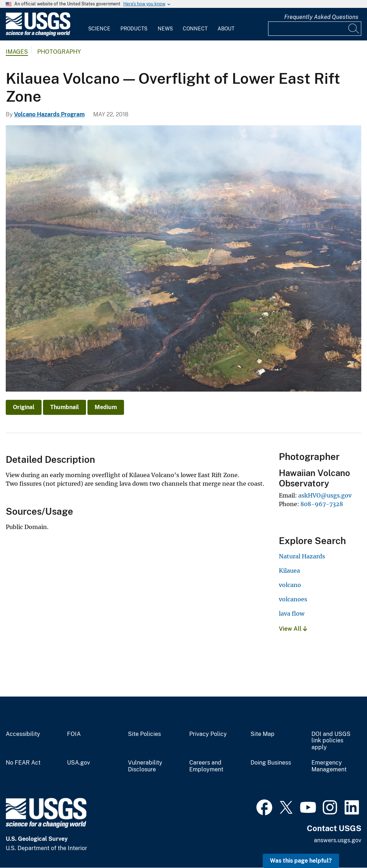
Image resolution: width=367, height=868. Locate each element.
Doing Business (271, 763)
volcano (290, 585)
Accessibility (23, 734)
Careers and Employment (206, 766)
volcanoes (293, 599)
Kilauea (289, 571)
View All (293, 629)
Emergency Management (329, 766)
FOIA (74, 734)
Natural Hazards (302, 556)
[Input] (315, 29)
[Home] (38, 35)
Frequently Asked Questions (321, 17)
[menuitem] (99, 24)
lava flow (292, 614)
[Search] (354, 29)
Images (17, 52)
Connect (195, 29)
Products (134, 29)
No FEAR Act (23, 763)
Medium (106, 407)
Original (24, 407)
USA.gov (78, 763)
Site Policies (144, 734)
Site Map (263, 734)
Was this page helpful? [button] (301, 861)
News (165, 29)
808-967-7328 (322, 504)
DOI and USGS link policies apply (331, 741)
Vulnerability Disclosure (145, 766)
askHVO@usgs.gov (325, 495)
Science (99, 29)
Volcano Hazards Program (49, 114)
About (226, 29)
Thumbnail (65, 407)
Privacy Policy (208, 734)
